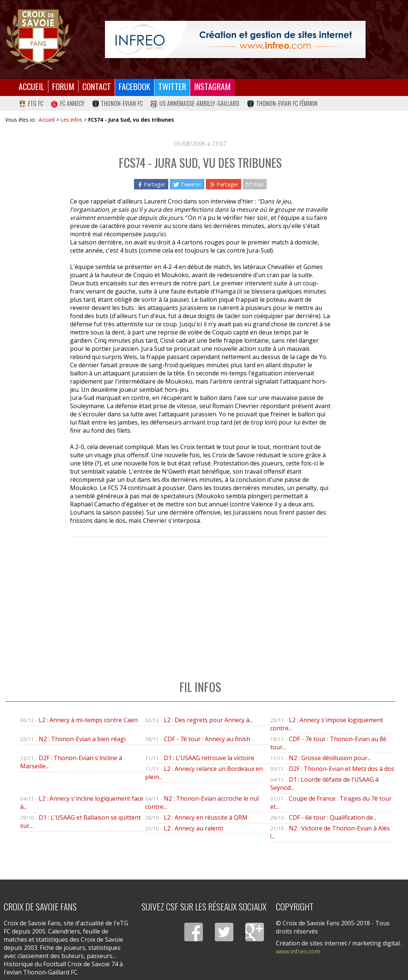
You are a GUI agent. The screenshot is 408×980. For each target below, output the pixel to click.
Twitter (172, 86)
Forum (63, 86)
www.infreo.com (298, 951)
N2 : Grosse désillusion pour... (330, 758)
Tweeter (187, 184)
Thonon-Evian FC (117, 103)
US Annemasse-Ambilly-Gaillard (195, 103)
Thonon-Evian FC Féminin (282, 103)
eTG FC (31, 103)
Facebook (135, 86)
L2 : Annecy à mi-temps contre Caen (88, 720)
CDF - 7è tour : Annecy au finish (207, 739)
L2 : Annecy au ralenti (193, 828)
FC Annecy (68, 103)
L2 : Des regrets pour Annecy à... (208, 720)
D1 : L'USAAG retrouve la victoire (209, 758)
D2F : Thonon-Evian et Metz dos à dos (342, 769)
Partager (151, 184)
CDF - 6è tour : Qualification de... (333, 817)
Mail (255, 184)
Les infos (71, 120)
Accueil (31, 86)
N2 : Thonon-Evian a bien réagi (82, 739)
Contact (97, 86)
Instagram (212, 86)
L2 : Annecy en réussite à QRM (206, 817)
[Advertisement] (200, 601)
